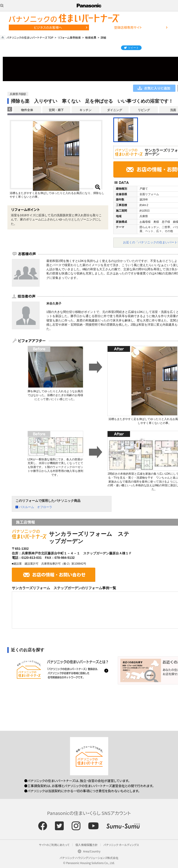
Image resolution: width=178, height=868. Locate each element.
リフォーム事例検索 (69, 37)
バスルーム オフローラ (36, 507)
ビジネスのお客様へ (48, 27)
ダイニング (115, 110)
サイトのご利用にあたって (54, 845)
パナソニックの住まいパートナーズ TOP (30, 37)
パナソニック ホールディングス (121, 845)
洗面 (173, 110)
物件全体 (27, 110)
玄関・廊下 (56, 110)
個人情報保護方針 (86, 845)
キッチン (86, 110)
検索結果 (91, 37)
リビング (144, 110)
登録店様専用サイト (128, 27)
